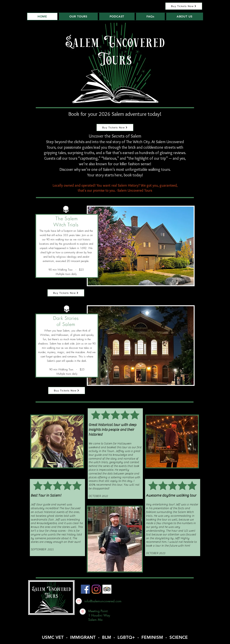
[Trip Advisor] (107, 589)
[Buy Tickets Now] (184, 6)
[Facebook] (85, 589)
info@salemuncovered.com (103, 601)
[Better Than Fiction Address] (83, 611)
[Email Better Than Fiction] (79, 601)
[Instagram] (96, 589)
